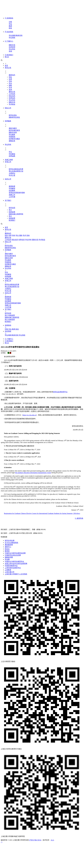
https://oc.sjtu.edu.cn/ (30, 415)
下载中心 (9, 41)
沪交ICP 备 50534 (35, 840)
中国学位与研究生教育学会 (14, 561)
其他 (10, 51)
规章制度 (12, 186)
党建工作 (12, 195)
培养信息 (12, 98)
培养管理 (12, 47)
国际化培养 (13, 132)
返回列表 (79, 518)
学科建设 (12, 154)
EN (7, 57)
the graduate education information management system (33, 473)
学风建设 (12, 188)
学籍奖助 (12, 137)
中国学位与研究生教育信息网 (15, 553)
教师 (10, 26)
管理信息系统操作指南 (17, 193)
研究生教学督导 (14, 130)
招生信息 (12, 96)
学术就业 (12, 104)
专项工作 (8, 162)
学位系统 (12, 38)
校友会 (7, 549)
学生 (10, 24)
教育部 (7, 551)
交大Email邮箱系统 (11, 543)
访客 (10, 22)
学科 (10, 81)
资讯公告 (8, 68)
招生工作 (8, 108)
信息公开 (8, 179)
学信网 (7, 559)
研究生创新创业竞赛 (16, 169)
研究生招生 (13, 115)
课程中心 (8, 547)
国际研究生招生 (14, 117)
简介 (10, 210)
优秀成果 (12, 156)
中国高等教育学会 (11, 566)
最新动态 (12, 75)
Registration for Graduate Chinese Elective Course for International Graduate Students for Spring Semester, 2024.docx (42, 513)
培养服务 (8, 121)
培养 (10, 79)
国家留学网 (9, 557)
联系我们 (9, 55)
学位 (10, 83)
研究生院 (12, 208)
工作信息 (12, 94)
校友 (10, 28)
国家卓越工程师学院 (16, 214)
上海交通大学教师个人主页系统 (16, 574)
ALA (52, 840)
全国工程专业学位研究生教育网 (16, 564)
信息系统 (9, 32)
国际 (10, 85)
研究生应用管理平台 (60, 392)
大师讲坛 (12, 173)
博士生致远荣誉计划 (16, 171)
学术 (10, 87)
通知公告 (12, 92)
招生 (10, 77)
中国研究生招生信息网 (13, 555)
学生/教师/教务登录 (16, 35)
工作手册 (12, 197)
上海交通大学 (10, 572)
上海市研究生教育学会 (13, 568)
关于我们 (8, 200)
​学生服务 (12, 135)
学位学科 (12, 49)
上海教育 (8, 570)
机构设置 (12, 212)
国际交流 (12, 45)
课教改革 (12, 141)
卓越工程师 (9, 160)
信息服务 (12, 190)
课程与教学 (13, 128)
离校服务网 (9, 545)
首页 (6, 66)
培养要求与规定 (14, 139)
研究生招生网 (10, 541)
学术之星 (12, 175)
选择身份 (9, 18)
